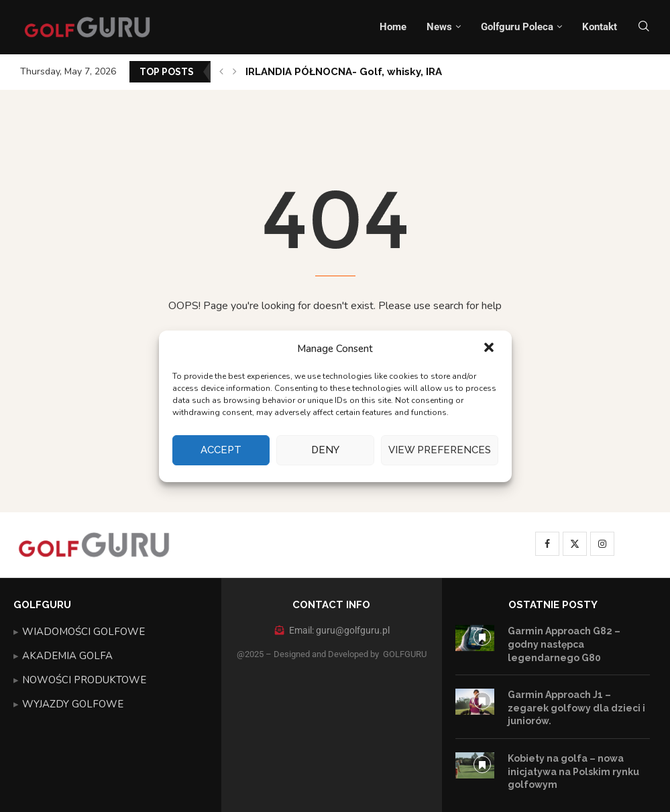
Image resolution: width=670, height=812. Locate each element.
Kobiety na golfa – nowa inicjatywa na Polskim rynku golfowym (573, 771)
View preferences (440, 450)
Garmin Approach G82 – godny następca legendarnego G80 (564, 644)
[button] (490, 349)
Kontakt (600, 27)
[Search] (644, 27)
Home (393, 27)
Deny (325, 450)
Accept (221, 450)
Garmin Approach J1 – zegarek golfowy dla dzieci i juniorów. (576, 708)
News (439, 27)
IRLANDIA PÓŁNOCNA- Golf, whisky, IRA (344, 72)
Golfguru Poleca (517, 27)
